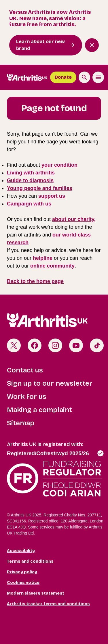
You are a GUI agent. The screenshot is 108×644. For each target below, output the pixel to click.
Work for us (27, 397)
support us (52, 196)
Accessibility (21, 551)
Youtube (76, 345)
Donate (63, 77)
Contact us (25, 370)
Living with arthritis (31, 173)
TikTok (97, 345)
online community (52, 266)
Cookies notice (23, 583)
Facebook (35, 345)
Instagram (55, 345)
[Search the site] (84, 77)
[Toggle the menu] (98, 77)
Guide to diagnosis (30, 180)
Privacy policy (22, 572)
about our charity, (74, 219)
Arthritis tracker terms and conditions (48, 604)
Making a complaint (39, 410)
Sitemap (21, 423)
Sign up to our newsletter (50, 383)
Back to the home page (35, 281)
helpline (43, 258)
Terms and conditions (30, 561)
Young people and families (40, 188)
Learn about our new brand (40, 45)
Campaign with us (29, 204)
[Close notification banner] (92, 45)
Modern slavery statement (36, 593)
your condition (59, 165)
